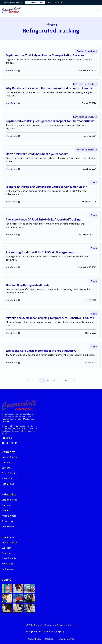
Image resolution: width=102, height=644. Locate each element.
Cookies (49, 639)
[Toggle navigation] (98, 10)
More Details (13, 71)
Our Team (6, 463)
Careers (6, 468)
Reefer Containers (87, 51)
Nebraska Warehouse (13, 3)
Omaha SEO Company (53, 632)
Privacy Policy (34, 639)
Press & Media (9, 473)
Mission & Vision (10, 457)
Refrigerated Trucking (85, 84)
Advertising (7, 479)
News (94, 183)
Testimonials (8, 484)
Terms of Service (66, 639)
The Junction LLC (55, 3)
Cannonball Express (35, 3)
